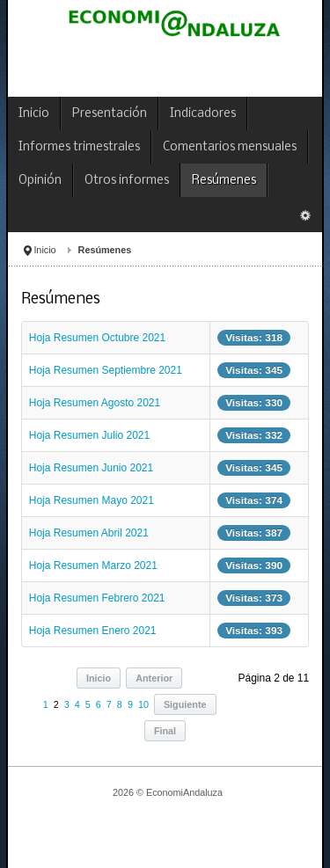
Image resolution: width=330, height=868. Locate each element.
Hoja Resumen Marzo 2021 (93, 565)
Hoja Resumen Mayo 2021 (92, 500)
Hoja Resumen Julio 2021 (89, 435)
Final (165, 731)
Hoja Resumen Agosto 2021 (95, 403)
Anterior (154, 678)
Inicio (44, 250)
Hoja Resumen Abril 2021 (89, 533)
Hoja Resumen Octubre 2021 (97, 338)
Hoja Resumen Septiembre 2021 (106, 370)
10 (143, 704)
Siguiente (185, 704)
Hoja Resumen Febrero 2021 (97, 598)
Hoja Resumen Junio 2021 (91, 468)
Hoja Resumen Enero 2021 (93, 631)
